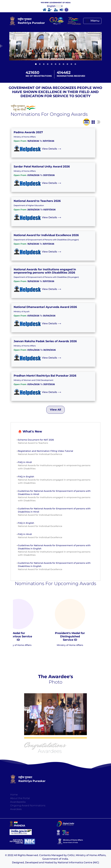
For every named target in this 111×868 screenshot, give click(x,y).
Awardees (16, 809)
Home (14, 795)
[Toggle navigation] (92, 21)
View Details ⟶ (51, 149)
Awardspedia (18, 802)
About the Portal (20, 798)
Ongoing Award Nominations (28, 805)
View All (56, 410)
